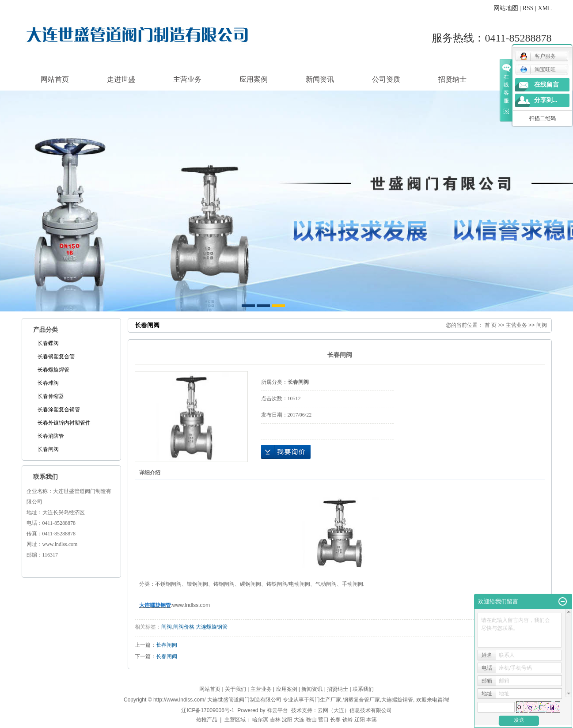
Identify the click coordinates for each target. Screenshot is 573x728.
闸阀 (542, 325)
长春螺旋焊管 (53, 370)
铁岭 (348, 720)
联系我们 (363, 689)
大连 (299, 720)
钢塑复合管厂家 (361, 700)
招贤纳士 (452, 79)
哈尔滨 (260, 720)
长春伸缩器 (51, 396)
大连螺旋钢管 (212, 627)
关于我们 (235, 689)
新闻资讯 (320, 79)
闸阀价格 (184, 627)
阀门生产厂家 (325, 700)
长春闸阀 (48, 449)
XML (545, 8)
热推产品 (207, 720)
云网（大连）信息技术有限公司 (355, 710)
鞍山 (311, 720)
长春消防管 (51, 436)
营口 (323, 720)
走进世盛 (121, 79)
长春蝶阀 (48, 343)
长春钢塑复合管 (56, 356)
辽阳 (360, 720)
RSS (528, 8)
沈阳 (287, 720)
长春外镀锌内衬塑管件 (64, 423)
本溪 (372, 720)
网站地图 (506, 8)
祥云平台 (277, 710)
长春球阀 (48, 383)
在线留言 (546, 85)
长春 (335, 720)
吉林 (275, 720)
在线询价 (286, 452)
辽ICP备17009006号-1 (208, 710)
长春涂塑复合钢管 (59, 409)
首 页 (491, 325)
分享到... (546, 100)
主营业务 (187, 79)
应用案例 (254, 79)
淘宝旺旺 (538, 69)
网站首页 (55, 79)
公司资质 (386, 79)
